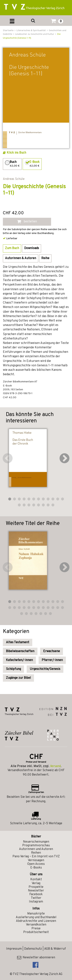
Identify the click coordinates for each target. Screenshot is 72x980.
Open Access (36, 864)
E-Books (36, 868)
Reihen (36, 853)
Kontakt (36, 880)
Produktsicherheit (36, 932)
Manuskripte (36, 914)
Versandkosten (36, 925)
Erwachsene (52, 651)
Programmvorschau (36, 846)
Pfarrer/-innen (52, 660)
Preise (36, 929)
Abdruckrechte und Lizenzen (36, 921)
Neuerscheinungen (36, 842)
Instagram (36, 902)
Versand (55, 766)
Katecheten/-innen (19, 660)
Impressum (14, 949)
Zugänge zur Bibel (18, 678)
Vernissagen (36, 860)
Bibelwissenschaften (20, 651)
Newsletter (36, 891)
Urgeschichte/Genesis (45, 669)
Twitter (36, 898)
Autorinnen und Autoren (36, 849)
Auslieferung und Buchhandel (36, 917)
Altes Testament (18, 642)
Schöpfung (13, 669)
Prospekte (36, 887)
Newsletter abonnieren (36, 958)
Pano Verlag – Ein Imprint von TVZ (36, 857)
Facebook (36, 894)
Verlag (36, 883)
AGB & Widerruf (55, 949)
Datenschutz (33, 949)
